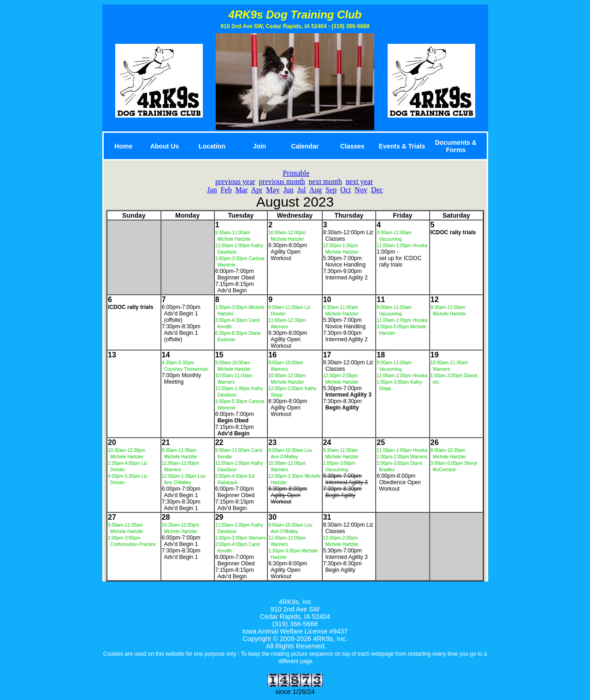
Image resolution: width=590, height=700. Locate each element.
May (273, 190)
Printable (296, 173)
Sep (331, 190)
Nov (361, 190)
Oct (345, 190)
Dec (377, 190)
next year (359, 181)
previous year (235, 181)
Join (260, 146)
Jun (289, 190)
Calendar (305, 146)
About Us (165, 146)
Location (212, 146)
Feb (226, 190)
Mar (242, 190)
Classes (352, 146)
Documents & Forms (456, 146)
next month (325, 181)
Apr (257, 190)
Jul (302, 190)
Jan (212, 190)
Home (123, 146)
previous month (282, 181)
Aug (316, 190)
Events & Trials (402, 146)
